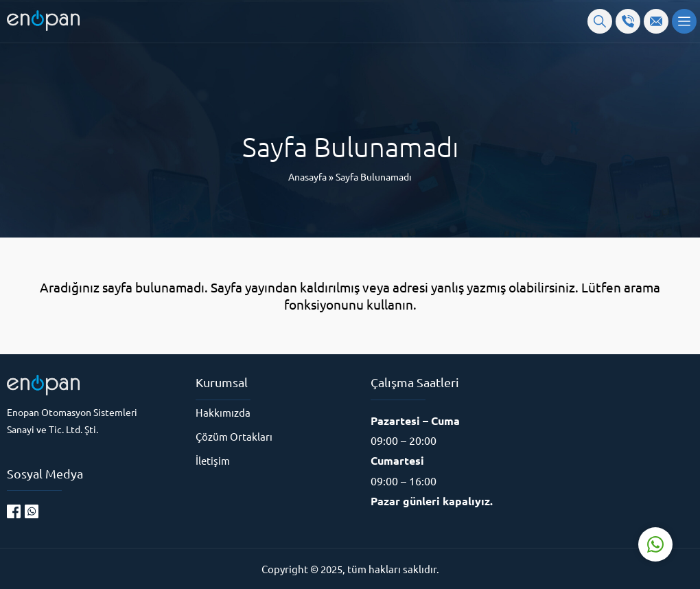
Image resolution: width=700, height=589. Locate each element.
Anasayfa (307, 176)
